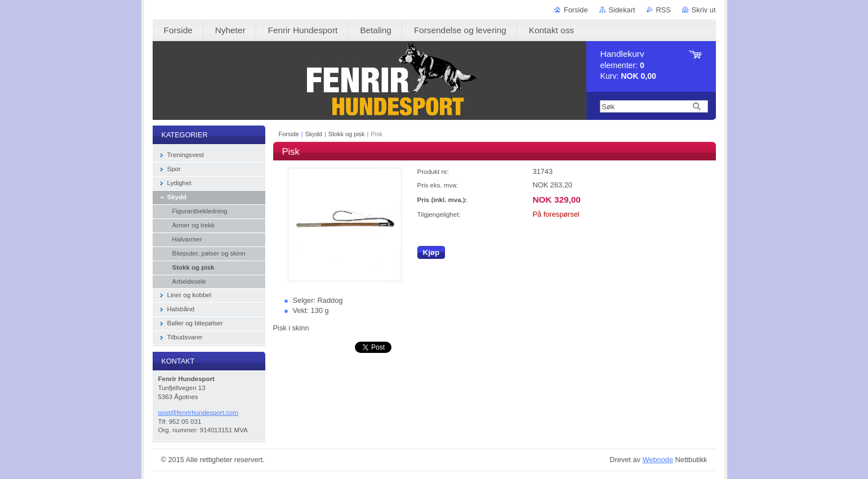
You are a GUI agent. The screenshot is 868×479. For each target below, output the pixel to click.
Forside (576, 10)
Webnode (658, 460)
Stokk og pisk (347, 134)
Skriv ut (704, 10)
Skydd (314, 134)
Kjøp (431, 252)
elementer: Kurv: (628, 65)
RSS (664, 10)
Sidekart (622, 10)
